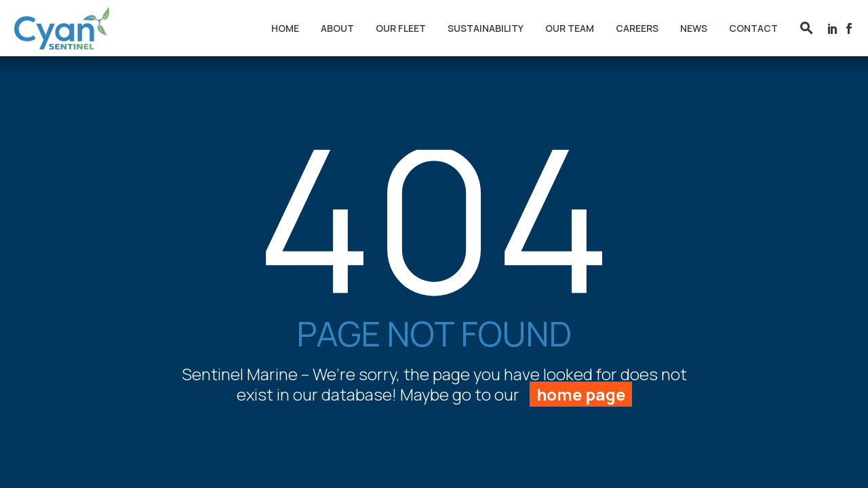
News (694, 28)
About (337, 28)
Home (285, 28)
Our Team (570, 28)
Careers (637, 28)
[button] (806, 28)
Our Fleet (401, 28)
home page (581, 394)
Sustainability (486, 28)
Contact (753, 28)
